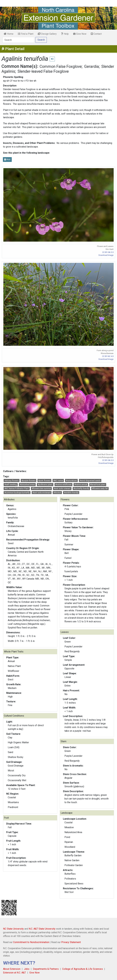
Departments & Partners (46, 969)
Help (65, 34)
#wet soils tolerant (62, 488)
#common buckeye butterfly (17, 493)
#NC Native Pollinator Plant (17, 488)
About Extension (12, 969)
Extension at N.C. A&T (14, 973)
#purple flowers (28, 481)
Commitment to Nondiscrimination (31, 942)
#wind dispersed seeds (90, 481)
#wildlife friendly (71, 493)
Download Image (106, 255)
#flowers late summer (41, 488)
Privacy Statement (71, 942)
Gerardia (91, 66)
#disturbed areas (27, 485)
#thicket (57, 493)
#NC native (58, 481)
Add (7, 159)
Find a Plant (26, 34)
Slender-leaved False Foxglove (43, 71)
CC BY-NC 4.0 (108, 356)
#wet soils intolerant (42, 493)
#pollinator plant (45, 485)
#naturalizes (71, 481)
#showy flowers (12, 481)
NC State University (13, 929)
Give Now (80, 34)
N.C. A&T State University (42, 929)
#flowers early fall (100, 488)
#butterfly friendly (81, 488)
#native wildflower (63, 485)
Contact (96, 34)
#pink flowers (44, 481)
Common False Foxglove (61, 66)
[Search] (18, 40)
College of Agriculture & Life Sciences (82, 969)
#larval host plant (98, 485)
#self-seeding (11, 485)
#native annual (81, 485)
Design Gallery (47, 34)
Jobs (27, 969)
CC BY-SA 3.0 (108, 252)
